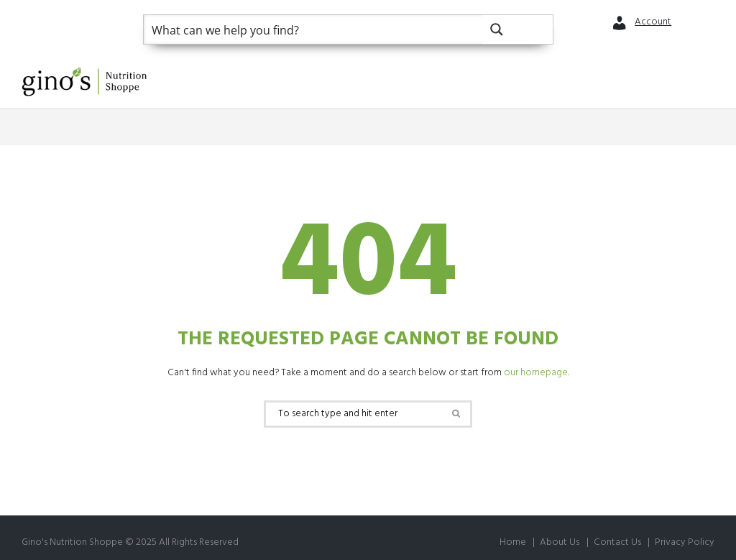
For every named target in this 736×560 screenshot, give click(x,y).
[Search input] (314, 29)
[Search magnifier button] (517, 29)
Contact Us (617, 542)
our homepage (536, 373)
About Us (560, 542)
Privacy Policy (685, 542)
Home (513, 542)
